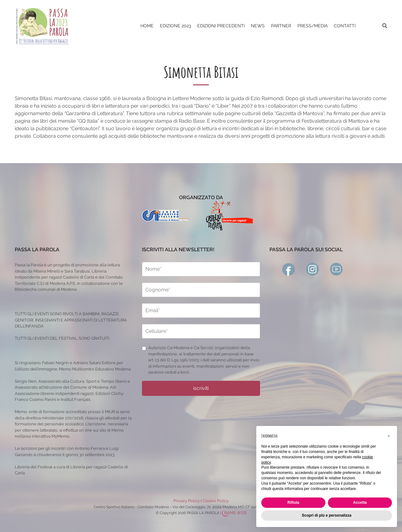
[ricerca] (385, 26)
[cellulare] (201, 331)
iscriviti (201, 388)
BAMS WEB (235, 513)
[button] (389, 436)
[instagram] (312, 269)
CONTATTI (345, 26)
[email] (201, 311)
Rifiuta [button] (293, 503)
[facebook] (289, 269)
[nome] (201, 269)
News (258, 26)
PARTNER (281, 26)
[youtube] (336, 269)
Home (147, 26)
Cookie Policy (216, 501)
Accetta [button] (360, 503)
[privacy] (144, 348)
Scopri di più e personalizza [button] (327, 515)
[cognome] (201, 290)
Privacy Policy (187, 501)
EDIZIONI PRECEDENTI (221, 26)
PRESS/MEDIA (312, 26)
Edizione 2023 (175, 26)
